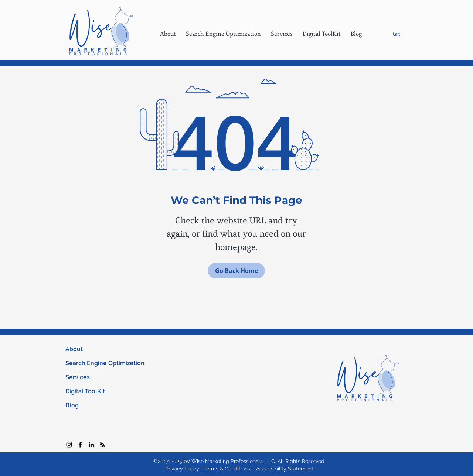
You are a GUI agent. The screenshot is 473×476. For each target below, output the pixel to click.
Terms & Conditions (227, 469)
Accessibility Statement (285, 469)
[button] (402, 34)
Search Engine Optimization (105, 363)
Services (78, 377)
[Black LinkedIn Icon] (91, 445)
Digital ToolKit (85, 391)
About (74, 349)
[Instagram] (69, 445)
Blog (72, 405)
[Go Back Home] (236, 271)
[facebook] (80, 445)
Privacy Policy (182, 469)
